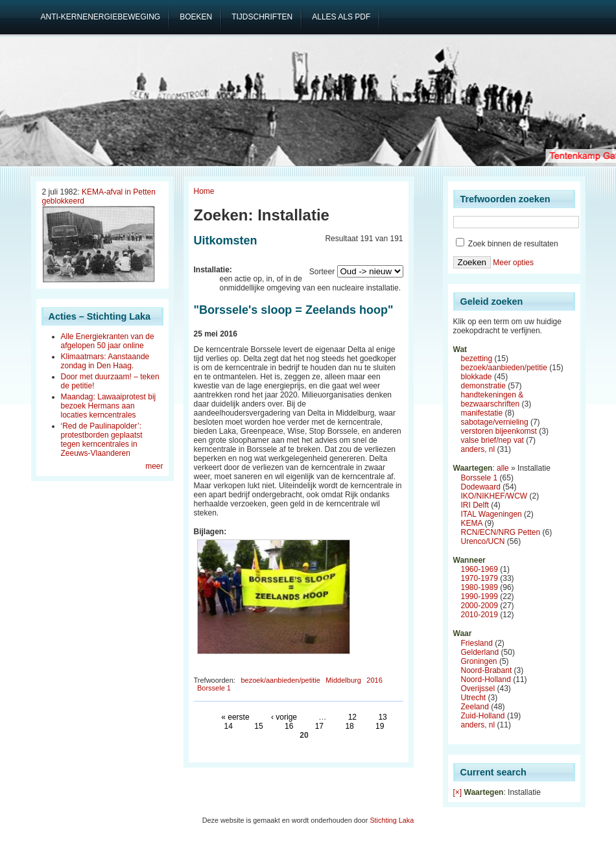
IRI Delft (475, 505)
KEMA (472, 523)
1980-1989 (480, 587)
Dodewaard (481, 487)
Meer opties (513, 263)
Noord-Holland (486, 679)
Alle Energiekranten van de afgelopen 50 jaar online (108, 341)
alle (503, 468)
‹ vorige (284, 717)
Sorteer (322, 272)
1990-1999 (480, 596)
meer (154, 466)
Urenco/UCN (483, 541)
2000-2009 (480, 606)
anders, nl (478, 449)
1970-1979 (480, 578)
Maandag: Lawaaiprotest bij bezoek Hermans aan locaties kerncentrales (109, 406)
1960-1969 (480, 569)
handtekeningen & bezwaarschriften (492, 399)
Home (204, 191)
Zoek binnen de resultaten (507, 244)
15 (258, 726)
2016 (374, 680)
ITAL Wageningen (492, 514)
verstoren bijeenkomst (499, 431)
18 (349, 726)
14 (229, 726)
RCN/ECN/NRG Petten (501, 532)
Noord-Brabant (487, 670)
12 (352, 717)
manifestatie (482, 413)
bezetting (477, 359)
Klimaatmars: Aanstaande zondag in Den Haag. (105, 361)
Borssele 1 (214, 688)
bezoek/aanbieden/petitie (280, 680)
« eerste (235, 717)
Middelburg (343, 680)
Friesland (477, 643)
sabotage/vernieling (495, 422)
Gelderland (480, 652)
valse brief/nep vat (492, 440)
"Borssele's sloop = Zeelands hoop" (294, 310)
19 (380, 726)
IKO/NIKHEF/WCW (494, 496)
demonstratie (483, 386)
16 (289, 726)
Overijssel (478, 689)
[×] (458, 792)
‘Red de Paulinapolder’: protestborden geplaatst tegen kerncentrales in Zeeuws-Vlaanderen (102, 440)
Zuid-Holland (483, 716)
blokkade (477, 377)
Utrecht (474, 698)
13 (382, 717)
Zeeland (475, 707)
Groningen (479, 661)
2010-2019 (480, 615)
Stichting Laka (392, 820)
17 (319, 726)
